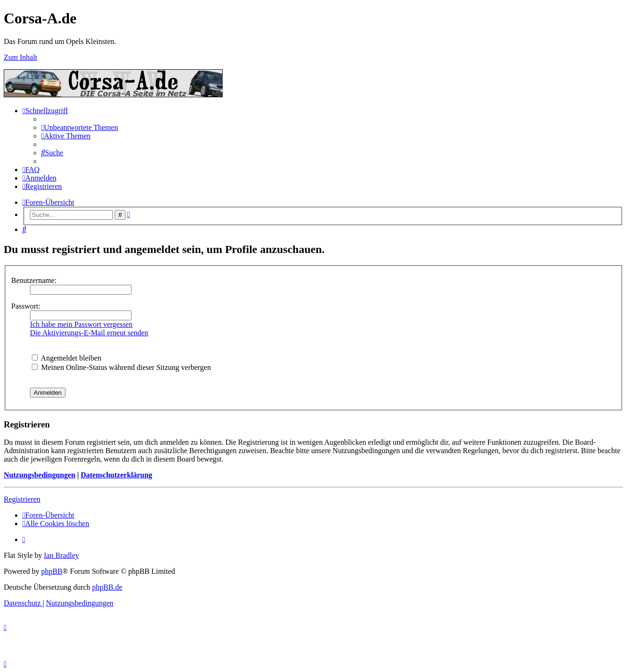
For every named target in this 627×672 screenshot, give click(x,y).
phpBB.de (107, 587)
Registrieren (22, 499)
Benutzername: (34, 280)
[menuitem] (80, 127)
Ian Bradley (62, 555)
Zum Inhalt (21, 57)
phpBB (52, 571)
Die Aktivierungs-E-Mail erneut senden (89, 333)
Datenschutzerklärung (116, 475)
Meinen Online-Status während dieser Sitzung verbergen (121, 367)
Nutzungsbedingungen (40, 475)
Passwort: (26, 306)
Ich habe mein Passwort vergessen (81, 324)
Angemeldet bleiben (66, 358)
